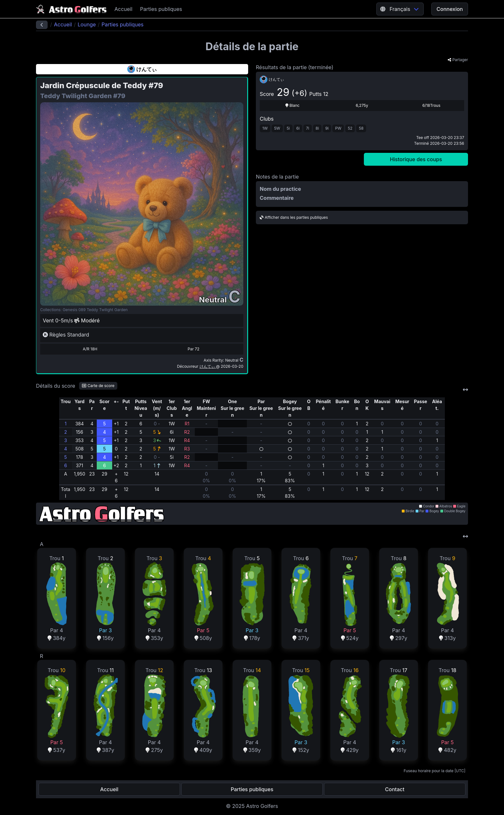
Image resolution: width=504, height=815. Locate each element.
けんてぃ (208, 366)
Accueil (123, 9)
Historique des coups (416, 159)
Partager (458, 60)
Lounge (87, 24)
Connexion (450, 9)
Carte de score (98, 386)
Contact (395, 789)
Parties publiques (161, 9)
